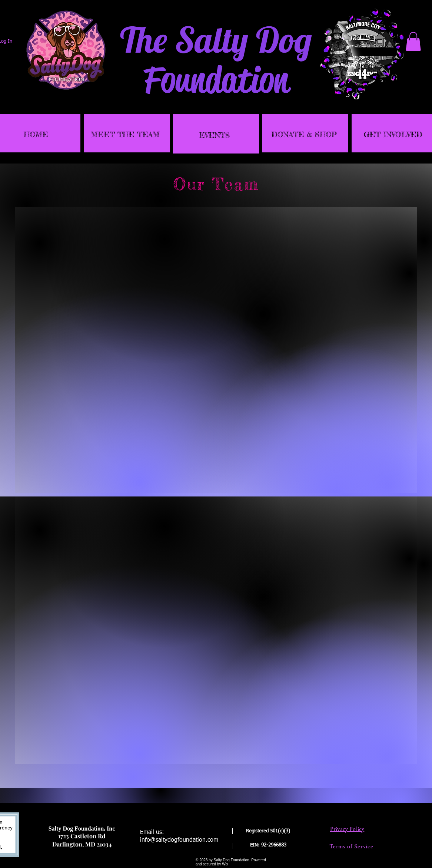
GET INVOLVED (393, 134)
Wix (225, 864)
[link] (413, 41)
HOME (36, 134)
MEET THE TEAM (125, 134)
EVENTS (215, 135)
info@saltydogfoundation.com (179, 840)
